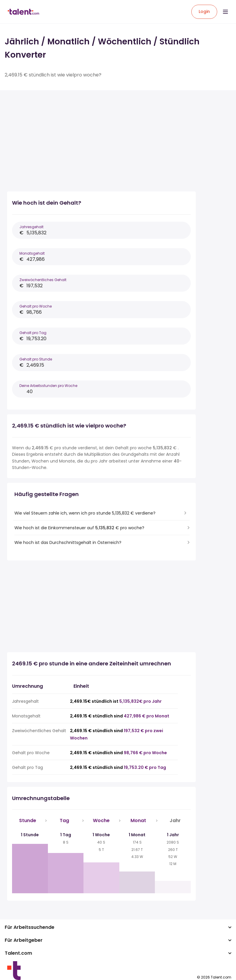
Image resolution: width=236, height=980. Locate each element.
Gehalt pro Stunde (36, 359)
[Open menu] (225, 12)
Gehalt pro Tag (33, 333)
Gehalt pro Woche (36, 306)
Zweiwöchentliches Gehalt (43, 280)
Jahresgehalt (31, 227)
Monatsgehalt (32, 253)
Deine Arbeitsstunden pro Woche (48, 386)
